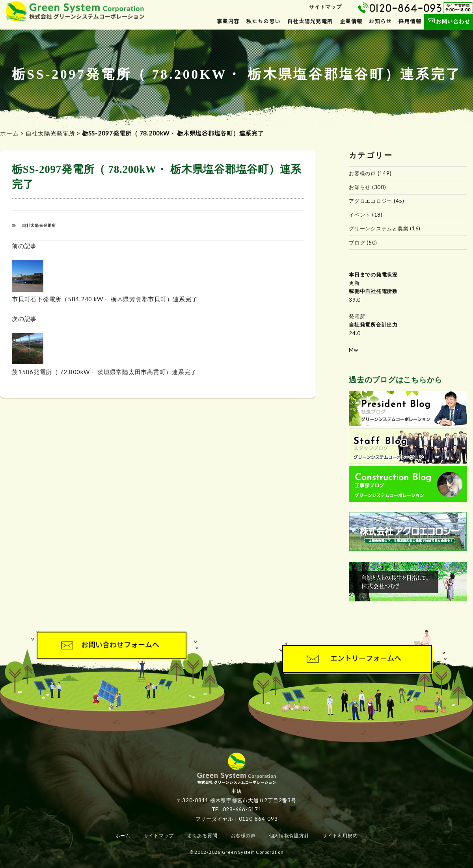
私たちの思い (264, 21)
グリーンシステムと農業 (379, 228)
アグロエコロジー (371, 201)
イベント (360, 215)
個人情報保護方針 (289, 836)
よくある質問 (202, 836)
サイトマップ (325, 7)
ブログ (357, 243)
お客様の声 (362, 173)
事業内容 (228, 21)
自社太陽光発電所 (310, 21)
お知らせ (380, 21)
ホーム (9, 133)
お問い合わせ (448, 21)
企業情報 (351, 21)
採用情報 (410, 21)
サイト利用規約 (340, 836)
